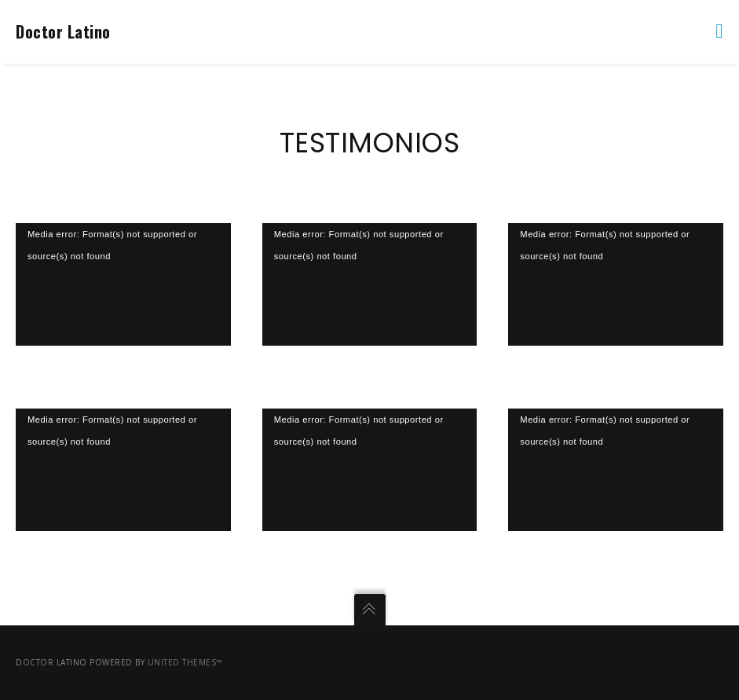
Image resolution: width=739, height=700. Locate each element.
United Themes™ (185, 662)
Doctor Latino (63, 31)
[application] (123, 284)
